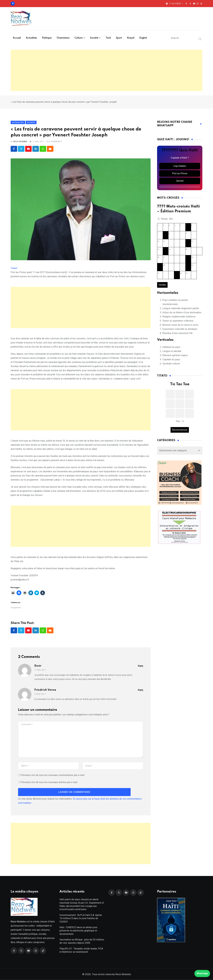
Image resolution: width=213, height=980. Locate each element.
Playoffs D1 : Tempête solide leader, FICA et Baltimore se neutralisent (81, 950)
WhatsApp (202, 973)
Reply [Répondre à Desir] (141, 666)
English (143, 38)
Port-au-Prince (180, 173)
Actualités (31, 38)
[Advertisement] (106, 70)
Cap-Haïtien (180, 166)
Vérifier (162, 285)
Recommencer (180, 430)
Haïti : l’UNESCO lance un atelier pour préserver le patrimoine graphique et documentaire (78, 931)
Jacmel (180, 181)
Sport (119, 38)
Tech (108, 38)
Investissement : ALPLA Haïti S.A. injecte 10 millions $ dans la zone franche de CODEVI (81, 918)
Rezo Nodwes (20, 142)
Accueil (17, 38)
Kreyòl (131, 38)
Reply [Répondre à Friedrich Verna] (141, 690)
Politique (47, 38)
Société (94, 38)
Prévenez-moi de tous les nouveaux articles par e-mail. (49, 782)
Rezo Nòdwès (123, 974)
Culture (79, 38)
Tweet (14, 268)
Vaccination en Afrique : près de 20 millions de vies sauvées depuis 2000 (82, 941)
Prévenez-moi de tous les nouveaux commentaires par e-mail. (53, 775)
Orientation (63, 38)
